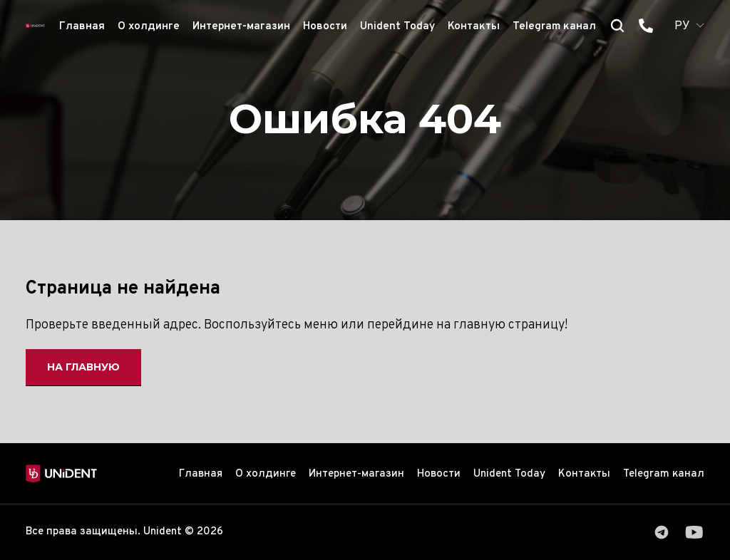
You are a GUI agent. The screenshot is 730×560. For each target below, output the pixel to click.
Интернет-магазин (241, 27)
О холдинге (149, 27)
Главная (82, 27)
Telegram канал (554, 27)
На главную (84, 367)
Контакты (474, 27)
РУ (682, 26)
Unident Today (397, 27)
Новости (325, 27)
